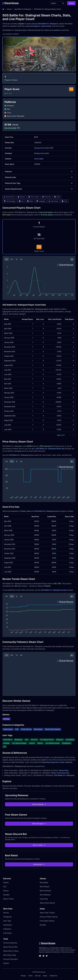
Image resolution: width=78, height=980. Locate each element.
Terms (30, 976)
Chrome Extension (10, 943)
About (45, 976)
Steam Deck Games (47, 903)
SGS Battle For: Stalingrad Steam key (50, 449)
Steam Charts (8, 899)
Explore (71, 3)
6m (12, 461)
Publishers (7, 929)
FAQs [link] (64, 201)
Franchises (7, 933)
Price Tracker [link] (34, 197)
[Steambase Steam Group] (43, 956)
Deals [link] (57, 197)
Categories (7, 917)
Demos (6, 891)
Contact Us (53, 976)
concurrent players (32, 26)
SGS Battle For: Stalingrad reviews (54, 590)
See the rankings (39, 804)
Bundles (6, 895)
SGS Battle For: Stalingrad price (21, 455)
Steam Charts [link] (9, 197)
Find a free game (39, 824)
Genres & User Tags (39, 183)
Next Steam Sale (10, 955)
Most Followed (45, 891)
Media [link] (30, 201)
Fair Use (38, 976)
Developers (8, 925)
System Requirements (39, 189)
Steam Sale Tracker (47, 913)
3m (12, 259)
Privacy (23, 976)
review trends (46, 26)
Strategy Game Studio (42, 153)
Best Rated (44, 882)
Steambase (43, 948)
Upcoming (44, 899)
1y (17, 259)
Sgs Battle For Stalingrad (23, 9)
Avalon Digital (39, 159)
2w (7, 259)
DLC (5, 887)
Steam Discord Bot (10, 947)
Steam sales (26, 511)
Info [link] (21, 201)
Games (9, 9)
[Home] (3, 9)
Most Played (45, 887)
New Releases (45, 895)
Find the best (39, 864)
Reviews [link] (21, 197)
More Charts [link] (53, 201)
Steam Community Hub (60, 773)
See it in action (39, 845)
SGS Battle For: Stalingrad (48, 24)
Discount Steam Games (49, 917)
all (21, 259)
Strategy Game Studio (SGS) (44, 148)
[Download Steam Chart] (72, 259)
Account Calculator (11, 959)
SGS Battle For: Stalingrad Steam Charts (48, 9)
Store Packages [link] (10, 201)
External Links (39, 177)
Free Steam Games (47, 921)
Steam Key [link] (46, 197)
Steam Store (64, 770)
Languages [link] (41, 201)
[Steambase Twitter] (47, 956)
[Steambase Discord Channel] (40, 956)
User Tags (7, 921)
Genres (6, 913)
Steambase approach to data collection (57, 762)
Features (39, 172)
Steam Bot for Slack (11, 951)
